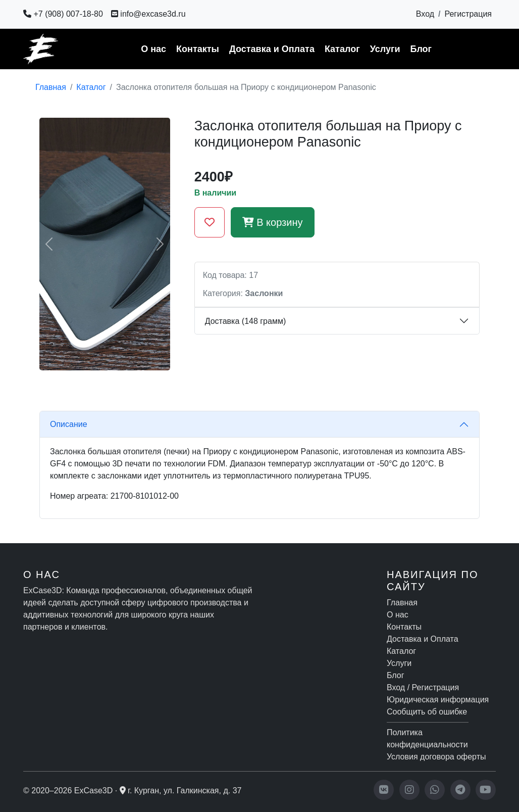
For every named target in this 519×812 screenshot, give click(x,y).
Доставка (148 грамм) (246, 321)
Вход (425, 14)
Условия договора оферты (436, 757)
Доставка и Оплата (272, 49)
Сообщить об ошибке (427, 712)
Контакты (198, 49)
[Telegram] (460, 790)
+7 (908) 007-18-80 (63, 14)
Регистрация (468, 14)
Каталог (342, 49)
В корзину (273, 222)
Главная (51, 87)
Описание (69, 424)
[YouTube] (486, 790)
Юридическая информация (438, 700)
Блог (421, 49)
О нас (153, 49)
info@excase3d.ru (148, 14)
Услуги (385, 49)
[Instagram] (409, 790)
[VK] (384, 790)
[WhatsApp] (435, 790)
